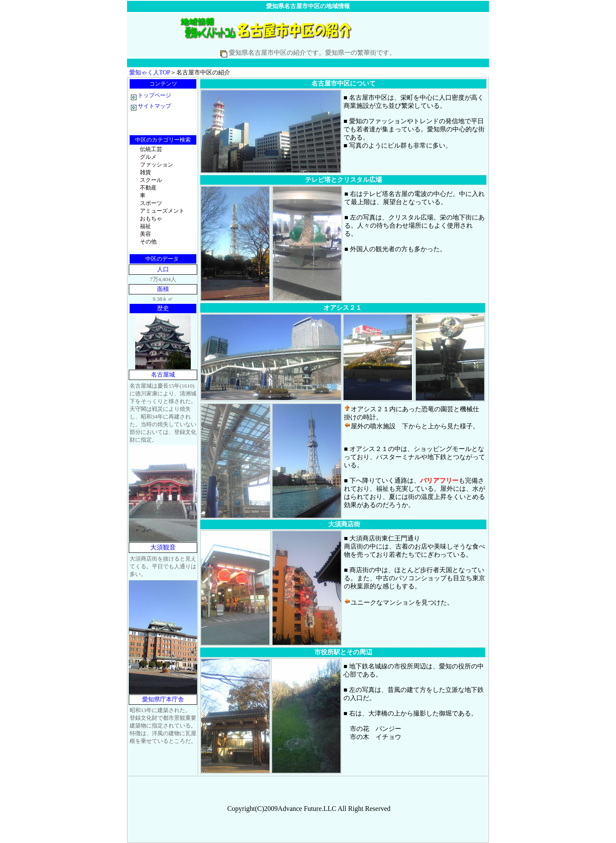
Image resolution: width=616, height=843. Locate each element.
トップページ (151, 95)
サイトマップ (154, 106)
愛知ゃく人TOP (150, 73)
